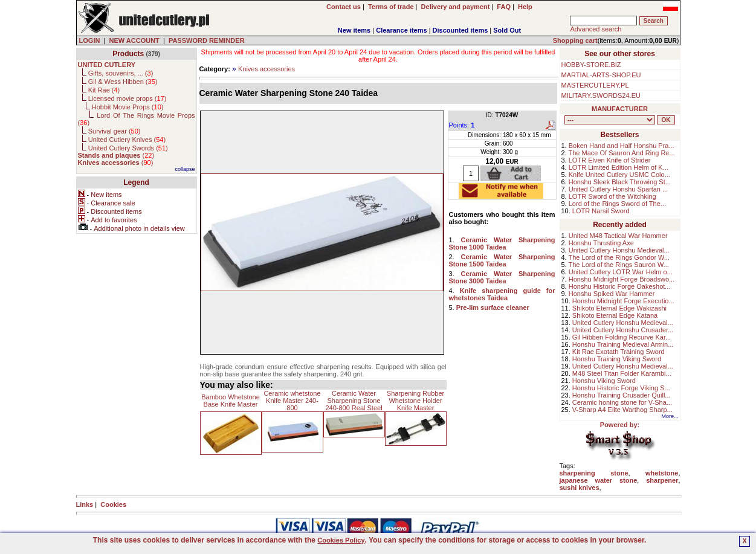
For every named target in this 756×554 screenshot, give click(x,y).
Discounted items (460, 30)
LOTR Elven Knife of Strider (610, 160)
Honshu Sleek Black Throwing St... (620, 182)
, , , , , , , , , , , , (610, 120)
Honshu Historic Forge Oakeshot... (620, 286)
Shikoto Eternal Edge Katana (615, 315)
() (116, 155)
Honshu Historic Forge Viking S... (621, 388)
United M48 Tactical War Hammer (618, 236)
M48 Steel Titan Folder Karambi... (622, 373)
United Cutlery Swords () (128, 148)
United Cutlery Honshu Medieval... (619, 250)
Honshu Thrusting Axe (601, 243)
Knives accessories (267, 69)
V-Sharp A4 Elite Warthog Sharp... (622, 410)
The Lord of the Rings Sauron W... (619, 265)
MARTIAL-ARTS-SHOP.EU (601, 75)
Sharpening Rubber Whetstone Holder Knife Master (415, 401)
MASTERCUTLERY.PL (595, 85)
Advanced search (596, 29)
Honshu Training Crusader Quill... (622, 395)
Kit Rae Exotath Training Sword (619, 352)
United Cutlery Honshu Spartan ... (618, 189)
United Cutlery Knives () (127, 140)
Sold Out (507, 30)
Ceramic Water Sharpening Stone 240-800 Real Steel (354, 401)
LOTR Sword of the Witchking (612, 196)
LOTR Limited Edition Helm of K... (619, 167)
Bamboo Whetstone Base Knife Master (231, 401)
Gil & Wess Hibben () (123, 82)
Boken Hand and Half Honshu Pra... (622, 146)
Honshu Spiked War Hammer (612, 294)
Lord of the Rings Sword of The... (617, 204)
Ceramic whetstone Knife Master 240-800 (292, 401)
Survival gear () (115, 131)
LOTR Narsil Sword (601, 211)
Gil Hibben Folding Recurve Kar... (622, 337)
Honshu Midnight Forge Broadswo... (622, 279)
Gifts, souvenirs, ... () (121, 73)
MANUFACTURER (620, 109)
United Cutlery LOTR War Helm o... (621, 272)
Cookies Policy (341, 540)
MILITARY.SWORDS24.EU (601, 95)
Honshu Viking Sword (604, 381)
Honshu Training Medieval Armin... (623, 344)
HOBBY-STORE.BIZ (591, 65)
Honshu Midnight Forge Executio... (623, 301)
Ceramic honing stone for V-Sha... (622, 402)
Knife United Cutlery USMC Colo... (619, 175)
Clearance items (401, 30)
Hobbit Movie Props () (128, 107)
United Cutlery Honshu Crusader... (623, 330)
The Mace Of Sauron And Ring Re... (622, 153)
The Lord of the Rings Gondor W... (619, 257)
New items (354, 30)
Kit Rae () (104, 90)
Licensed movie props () (128, 98)
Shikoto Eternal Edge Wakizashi (619, 308)
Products (128, 54)
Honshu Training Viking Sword (617, 359)
